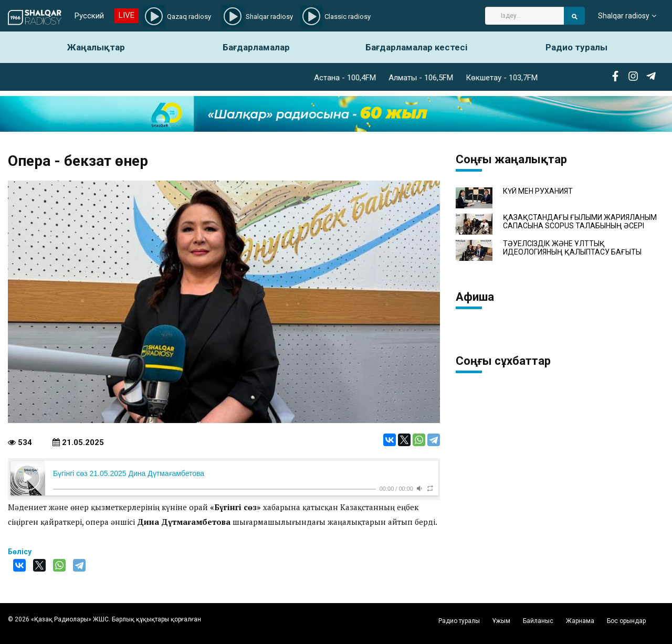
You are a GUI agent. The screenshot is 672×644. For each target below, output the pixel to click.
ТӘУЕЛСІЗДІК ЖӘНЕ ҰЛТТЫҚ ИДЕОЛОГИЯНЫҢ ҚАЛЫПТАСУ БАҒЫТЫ (572, 248)
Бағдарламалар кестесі (416, 47)
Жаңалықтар (96, 47)
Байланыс (538, 621)
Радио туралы (576, 47)
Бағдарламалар (256, 47)
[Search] (524, 16)
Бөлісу (20, 552)
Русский (89, 16)
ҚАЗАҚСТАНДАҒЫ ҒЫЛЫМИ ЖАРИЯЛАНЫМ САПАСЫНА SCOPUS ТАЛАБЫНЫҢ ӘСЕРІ (580, 221)
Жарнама (580, 621)
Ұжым (501, 621)
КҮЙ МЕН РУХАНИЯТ (538, 191)
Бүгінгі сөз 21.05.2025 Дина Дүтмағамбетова (129, 473)
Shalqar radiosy (624, 16)
